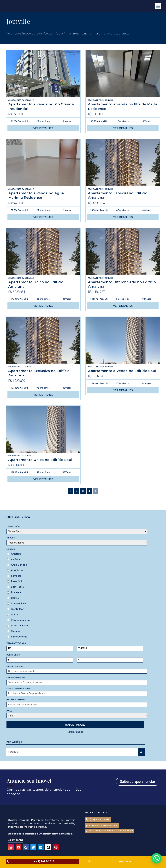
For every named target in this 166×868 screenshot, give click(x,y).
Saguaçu (16, 631)
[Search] (141, 752)
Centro (15, 598)
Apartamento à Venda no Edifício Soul (122, 371)
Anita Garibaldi (20, 565)
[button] (158, 6)
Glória (15, 615)
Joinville (29, 100)
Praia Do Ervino (20, 626)
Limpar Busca (75, 732)
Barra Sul (16, 581)
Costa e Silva (18, 603)
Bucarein (16, 592)
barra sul (16, 576)
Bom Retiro (17, 587)
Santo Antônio (19, 637)
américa (16, 559)
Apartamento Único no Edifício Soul (40, 460)
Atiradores (17, 570)
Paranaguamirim (21, 620)
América (16, 554)
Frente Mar (17, 609)
